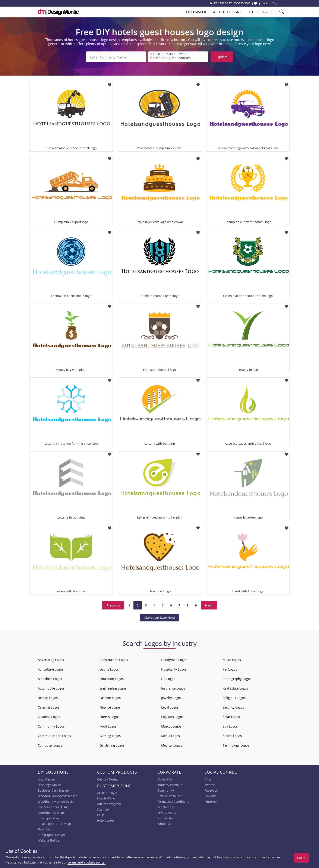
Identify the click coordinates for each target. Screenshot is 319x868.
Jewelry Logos (171, 697)
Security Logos (233, 706)
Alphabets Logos (50, 678)
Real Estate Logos (235, 687)
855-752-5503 (242, 3)
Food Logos (108, 725)
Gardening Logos (112, 744)
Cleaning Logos (49, 716)
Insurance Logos (173, 687)
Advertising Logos (51, 659)
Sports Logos (232, 735)
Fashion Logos (110, 697)
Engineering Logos (113, 687)
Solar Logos (231, 716)
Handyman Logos (174, 659)
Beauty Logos (48, 697)
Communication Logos (54, 735)
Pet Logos (230, 668)
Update (222, 57)
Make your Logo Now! (160, 617)
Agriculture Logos (51, 668)
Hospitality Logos (174, 668)
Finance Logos (110, 706)
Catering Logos (49, 706)
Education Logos (112, 678)
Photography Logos (237, 678)
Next (209, 604)
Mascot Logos (171, 725)
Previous (113, 604)
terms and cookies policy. (86, 862)
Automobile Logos (51, 687)
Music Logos (232, 659)
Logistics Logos (172, 716)
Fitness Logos (109, 716)
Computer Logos (50, 744)
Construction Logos (114, 659)
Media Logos (170, 735)
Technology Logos (236, 744)
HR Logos (168, 678)
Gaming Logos (110, 735)
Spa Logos (230, 725)
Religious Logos (234, 697)
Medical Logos (172, 744)
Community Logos (51, 725)
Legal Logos (170, 706)
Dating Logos (109, 668)
